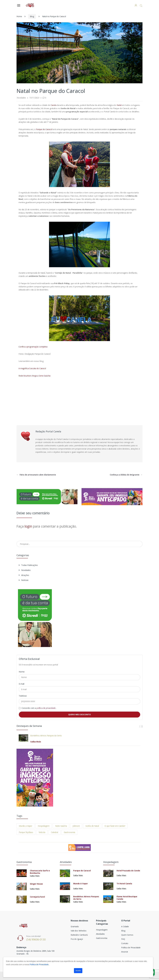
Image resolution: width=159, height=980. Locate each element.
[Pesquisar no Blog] (79, 544)
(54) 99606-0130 (36, 939)
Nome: (22, 672)
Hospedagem (44, 826)
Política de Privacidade (131, 948)
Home (19, 16)
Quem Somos (127, 935)
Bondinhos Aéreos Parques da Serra (46, 736)
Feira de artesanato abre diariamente (36, 475)
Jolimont (76, 826)
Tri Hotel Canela (124, 884)
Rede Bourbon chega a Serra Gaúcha (34, 376)
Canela (54, 105)
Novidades (25, 570)
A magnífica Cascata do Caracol (32, 368)
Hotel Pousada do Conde (128, 871)
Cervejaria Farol (37, 897)
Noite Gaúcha (61, 826)
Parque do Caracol (44, 129)
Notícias (24, 580)
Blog (32, 16)
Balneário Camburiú (79, 935)
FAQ (123, 939)
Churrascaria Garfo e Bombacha (40, 872)
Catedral (55, 832)
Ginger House (36, 884)
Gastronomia (69, 832)
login (28, 526)
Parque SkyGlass (26, 832)
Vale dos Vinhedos (79, 931)
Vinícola (42, 832)
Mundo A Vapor (81, 884)
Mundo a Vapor (25, 826)
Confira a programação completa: (33, 347)
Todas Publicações (28, 565)
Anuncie (125, 952)
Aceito (78, 971)
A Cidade (125, 926)
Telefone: (23, 696)
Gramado (75, 926)
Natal (119, 105)
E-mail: (22, 684)
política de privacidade (46, 708)
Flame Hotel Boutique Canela (127, 898)
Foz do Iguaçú (77, 939)
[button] (141, 5)
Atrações (24, 575)
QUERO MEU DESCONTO (79, 714)
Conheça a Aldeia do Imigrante (126, 475)
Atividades (100, 934)
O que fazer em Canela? (115, 826)
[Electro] (30, 5)
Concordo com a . (39, 708)
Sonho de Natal (92, 826)
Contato (125, 943)
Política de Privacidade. (39, 964)
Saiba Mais (36, 742)
